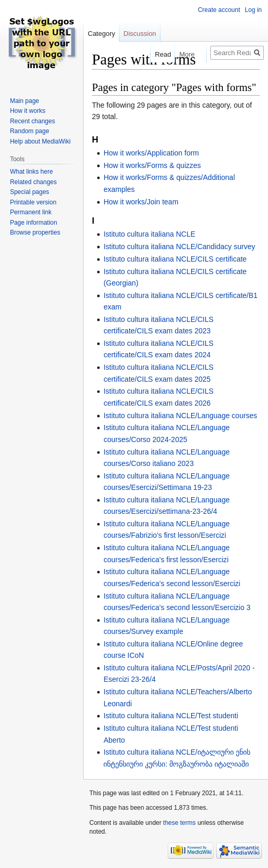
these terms (179, 823)
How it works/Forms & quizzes (152, 165)
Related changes (33, 182)
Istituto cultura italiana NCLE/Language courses (180, 416)
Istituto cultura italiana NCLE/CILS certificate (175, 259)
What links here (31, 172)
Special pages (29, 192)
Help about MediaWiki (40, 141)
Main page (24, 101)
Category (102, 34)
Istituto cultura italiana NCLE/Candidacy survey (179, 247)
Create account (219, 10)
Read (158, 54)
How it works (28, 111)
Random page (29, 131)
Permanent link (31, 212)
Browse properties (35, 232)
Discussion (140, 34)
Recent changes (32, 121)
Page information (33, 223)
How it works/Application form (151, 153)
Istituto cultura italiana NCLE (149, 234)
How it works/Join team (141, 202)
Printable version (33, 202)
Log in (253, 10)
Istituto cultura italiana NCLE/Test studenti (171, 716)
